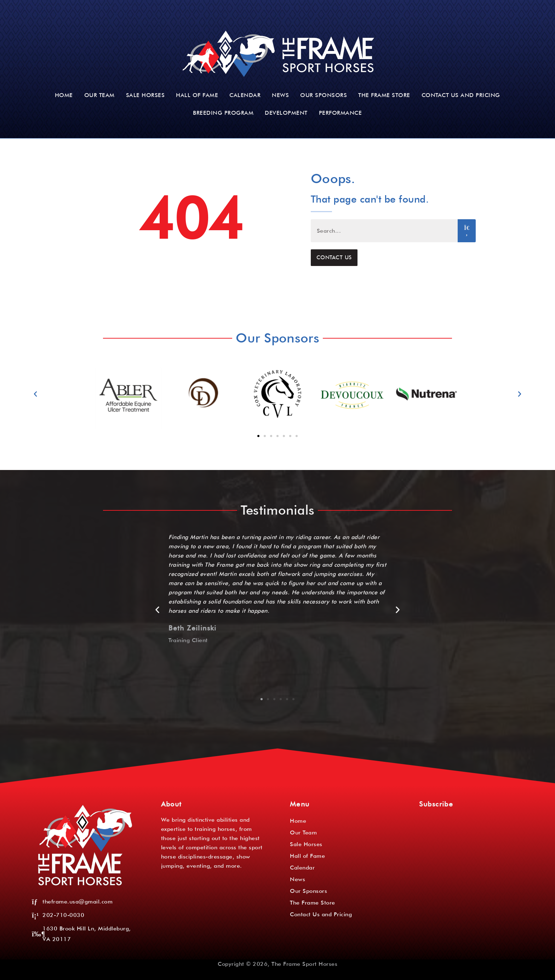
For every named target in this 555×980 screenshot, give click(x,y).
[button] (36, 394)
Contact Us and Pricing (461, 95)
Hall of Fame (197, 95)
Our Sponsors (324, 95)
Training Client (188, 640)
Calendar (245, 95)
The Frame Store (384, 95)
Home (64, 95)
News (280, 95)
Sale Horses (145, 95)
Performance (341, 113)
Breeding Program (223, 113)
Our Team (99, 95)
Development (286, 113)
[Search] (467, 231)
